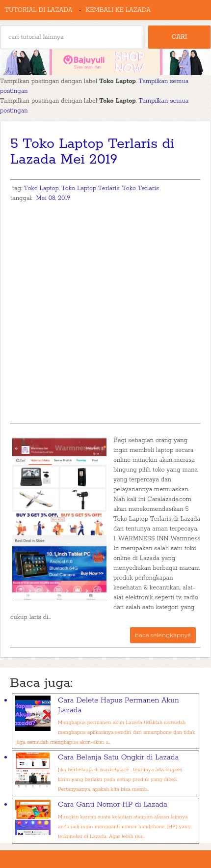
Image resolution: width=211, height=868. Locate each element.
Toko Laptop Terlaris (90, 188)
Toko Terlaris (141, 188)
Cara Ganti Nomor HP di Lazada (113, 804)
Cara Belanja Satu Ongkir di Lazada (118, 757)
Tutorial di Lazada (39, 10)
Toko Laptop (41, 188)
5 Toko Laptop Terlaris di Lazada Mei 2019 (92, 152)
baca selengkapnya (163, 635)
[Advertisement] (105, 312)
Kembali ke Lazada (118, 10)
